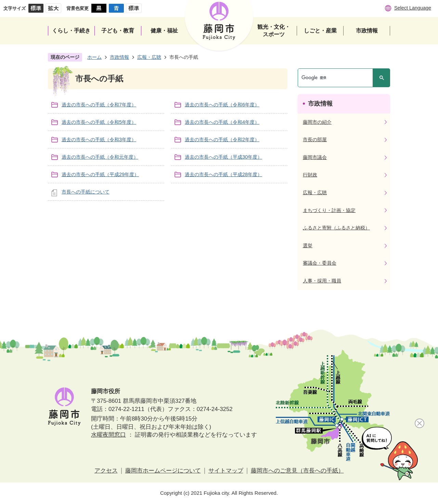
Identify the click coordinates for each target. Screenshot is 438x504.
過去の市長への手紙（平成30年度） (223, 157)
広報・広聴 (149, 57)
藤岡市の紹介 (317, 122)
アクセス (106, 471)
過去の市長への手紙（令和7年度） (99, 105)
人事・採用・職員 (322, 281)
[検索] (337, 78)
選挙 (308, 246)
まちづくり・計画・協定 (329, 210)
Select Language (413, 8)
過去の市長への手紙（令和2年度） (222, 140)
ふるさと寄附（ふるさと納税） (336, 228)
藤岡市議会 (315, 157)
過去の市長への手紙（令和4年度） (222, 122)
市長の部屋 (315, 140)
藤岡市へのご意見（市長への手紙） (297, 471)
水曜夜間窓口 (108, 435)
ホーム (94, 57)
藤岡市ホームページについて (163, 471)
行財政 (310, 175)
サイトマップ (226, 471)
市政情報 (119, 57)
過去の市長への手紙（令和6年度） (222, 105)
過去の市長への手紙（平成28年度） (223, 174)
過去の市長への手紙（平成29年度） (100, 174)
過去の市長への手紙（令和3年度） (99, 140)
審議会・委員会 (320, 263)
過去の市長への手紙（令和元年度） (100, 157)
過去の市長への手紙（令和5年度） (99, 122)
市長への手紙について (86, 192)
